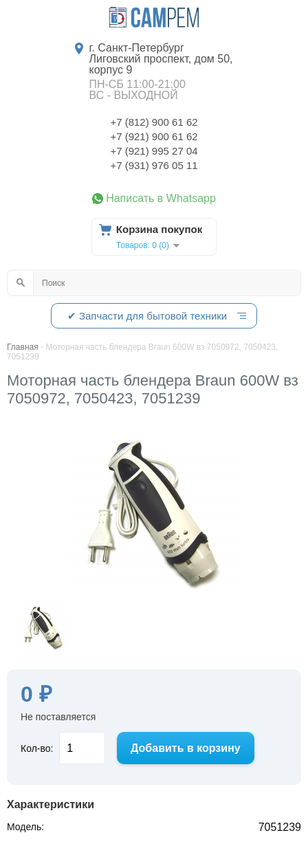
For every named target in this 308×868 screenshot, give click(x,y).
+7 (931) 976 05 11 (154, 165)
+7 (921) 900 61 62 (154, 136)
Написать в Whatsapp (161, 199)
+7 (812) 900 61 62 (154, 122)
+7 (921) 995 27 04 (154, 151)
